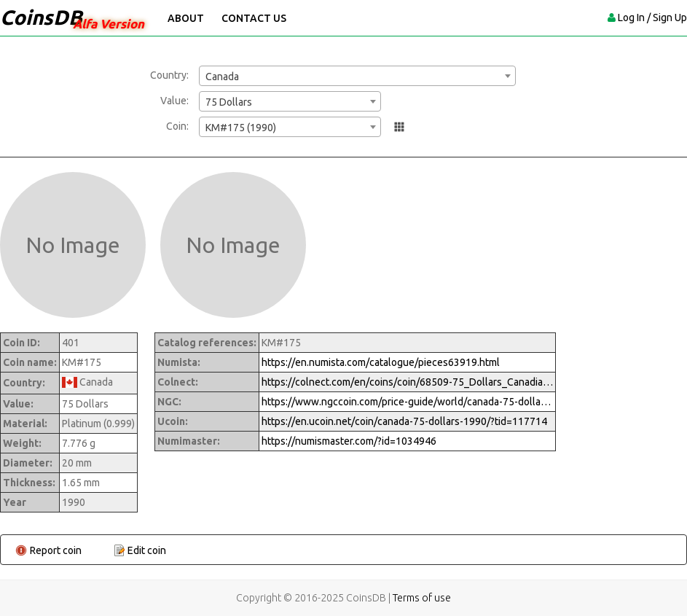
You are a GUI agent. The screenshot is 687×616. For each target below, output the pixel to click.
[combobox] (357, 76)
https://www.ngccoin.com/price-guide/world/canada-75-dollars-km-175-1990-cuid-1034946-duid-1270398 (407, 402)
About (186, 18)
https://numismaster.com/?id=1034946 (349, 441)
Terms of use (422, 598)
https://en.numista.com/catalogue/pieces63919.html (381, 362)
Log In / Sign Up (652, 17)
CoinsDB (41, 17)
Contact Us (254, 18)
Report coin (56, 550)
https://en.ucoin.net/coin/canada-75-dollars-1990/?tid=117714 (404, 421)
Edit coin (147, 550)
